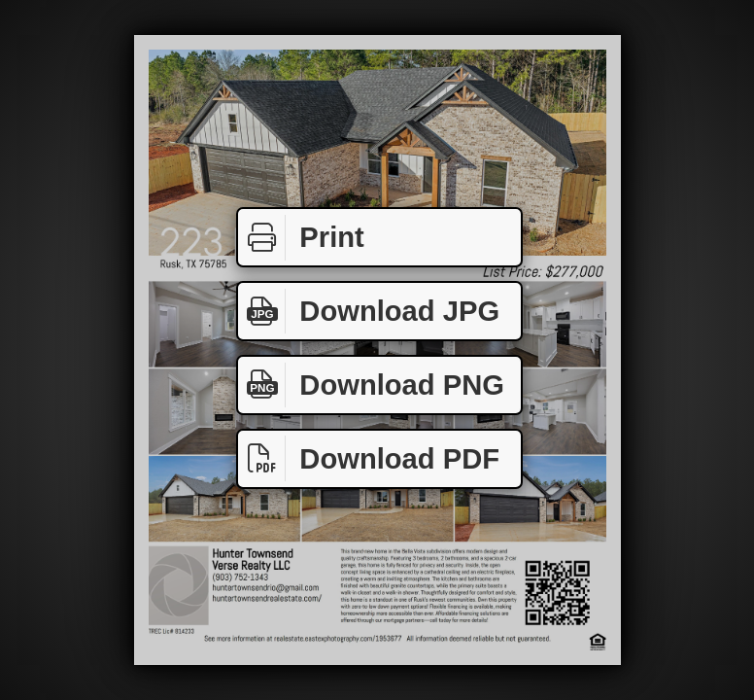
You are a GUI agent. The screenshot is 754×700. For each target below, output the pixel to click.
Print (301, 238)
